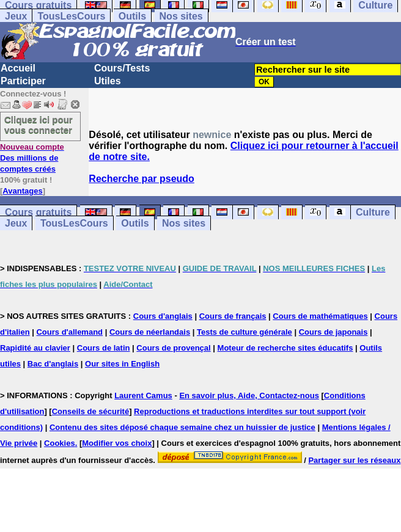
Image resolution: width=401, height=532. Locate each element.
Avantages (22, 191)
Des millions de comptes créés (32, 158)
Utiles (108, 81)
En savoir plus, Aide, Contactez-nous (249, 395)
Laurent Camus (143, 395)
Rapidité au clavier (35, 348)
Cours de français (233, 316)
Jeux (16, 16)
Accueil (18, 68)
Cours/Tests (122, 68)
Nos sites (181, 16)
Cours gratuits (38, 212)
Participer (23, 81)
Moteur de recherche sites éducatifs (285, 348)
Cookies (60, 443)
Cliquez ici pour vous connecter (39, 125)
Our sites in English (122, 364)
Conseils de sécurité (90, 411)
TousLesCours (71, 16)
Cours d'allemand (69, 332)
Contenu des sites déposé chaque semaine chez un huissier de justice (182, 427)
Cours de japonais (333, 332)
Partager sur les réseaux (354, 460)
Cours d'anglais (163, 316)
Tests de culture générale (245, 332)
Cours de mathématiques (320, 316)
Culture (373, 212)
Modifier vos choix (117, 443)
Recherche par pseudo (142, 179)
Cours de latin (104, 348)
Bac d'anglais (53, 364)
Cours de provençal (173, 348)
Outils (132, 16)
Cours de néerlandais (150, 332)
